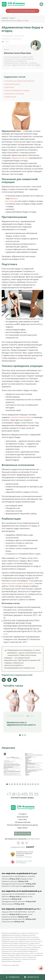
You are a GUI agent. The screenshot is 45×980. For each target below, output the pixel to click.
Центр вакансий (22, 817)
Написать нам (24, 834)
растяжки (10, 201)
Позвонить (13, 977)
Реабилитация (11, 97)
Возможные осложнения (15, 94)
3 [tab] (25, 735)
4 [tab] (15, 784)
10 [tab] (30, 784)
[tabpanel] (22, 711)
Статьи (12, 18)
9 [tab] (28, 784)
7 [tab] (23, 784)
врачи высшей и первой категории (17, 583)
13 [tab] (38, 784)
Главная (5, 18)
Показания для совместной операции (20, 81)
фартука (14, 198)
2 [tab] (23, 735)
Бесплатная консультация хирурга (22, 11)
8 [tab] (25, 784)
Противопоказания (12, 84)
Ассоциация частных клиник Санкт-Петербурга (24, 862)
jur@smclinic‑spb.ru (33, 839)
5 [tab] (17, 784)
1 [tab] (20, 735)
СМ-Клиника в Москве (23, 822)
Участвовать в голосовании (24, 857)
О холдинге (23, 814)
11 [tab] (33, 784)
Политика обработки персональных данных (22, 825)
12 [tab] (35, 784)
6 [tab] (20, 784)
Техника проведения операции (17, 90)
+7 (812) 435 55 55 (22, 794)
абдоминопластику (20, 158)
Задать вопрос (23, 828)
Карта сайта (23, 819)
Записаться (32, 977)
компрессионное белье (21, 417)
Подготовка (9, 87)
